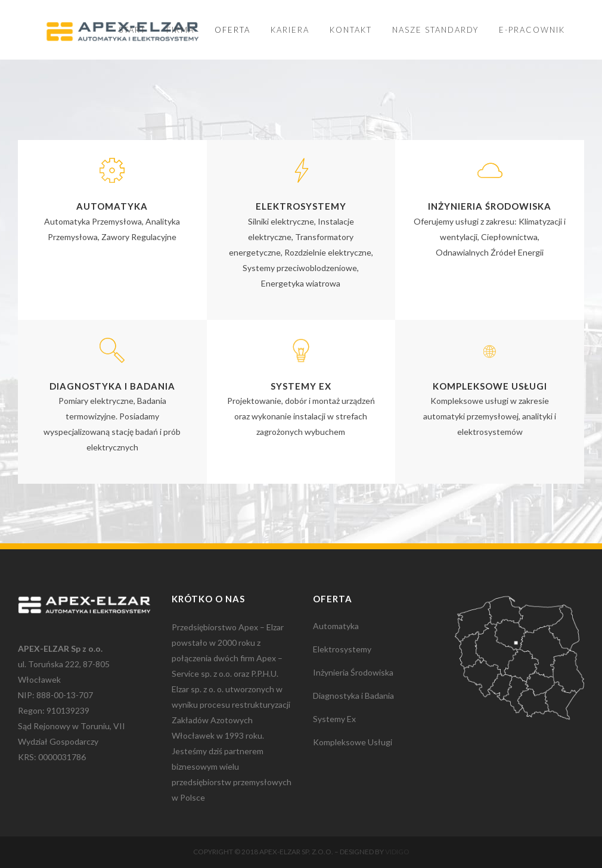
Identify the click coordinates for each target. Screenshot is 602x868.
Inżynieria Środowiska (353, 672)
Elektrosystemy (342, 649)
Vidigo (397, 852)
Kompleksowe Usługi (353, 742)
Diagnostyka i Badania (353, 696)
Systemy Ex (334, 719)
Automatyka (336, 626)
